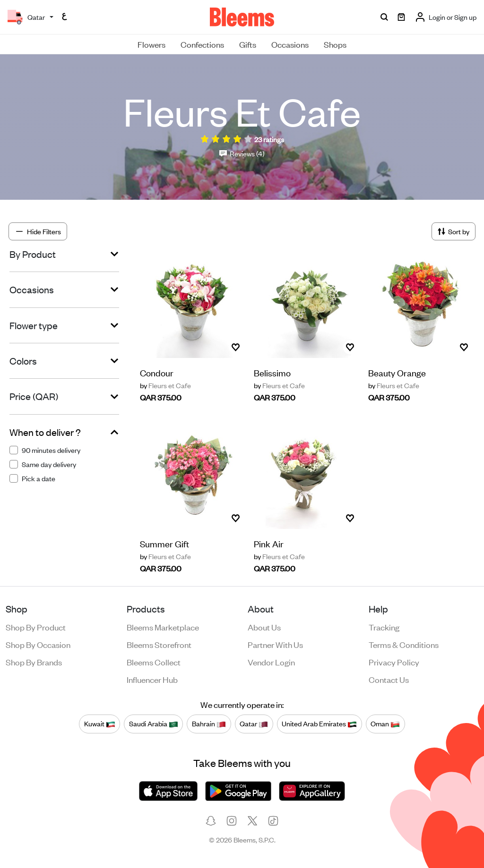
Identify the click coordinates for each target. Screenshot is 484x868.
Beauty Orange (397, 372)
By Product (33, 254)
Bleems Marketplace (163, 627)
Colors (23, 361)
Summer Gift (164, 543)
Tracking (384, 627)
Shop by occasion (38, 644)
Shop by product (36, 627)
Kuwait (100, 724)
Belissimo (272, 372)
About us (264, 627)
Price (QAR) (34, 396)
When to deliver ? (45, 432)
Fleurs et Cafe (165, 385)
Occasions (290, 44)
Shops (335, 44)
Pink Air (269, 543)
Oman (385, 724)
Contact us (389, 679)
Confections (202, 44)
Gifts (248, 44)
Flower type (34, 325)
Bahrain (209, 724)
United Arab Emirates (319, 724)
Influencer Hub (152, 679)
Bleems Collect (154, 662)
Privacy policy (394, 662)
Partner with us (275, 644)
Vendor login (271, 662)
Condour (157, 372)
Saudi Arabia (154, 724)
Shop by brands (34, 662)
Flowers (151, 44)
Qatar (254, 724)
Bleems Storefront (159, 644)
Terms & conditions (404, 644)
